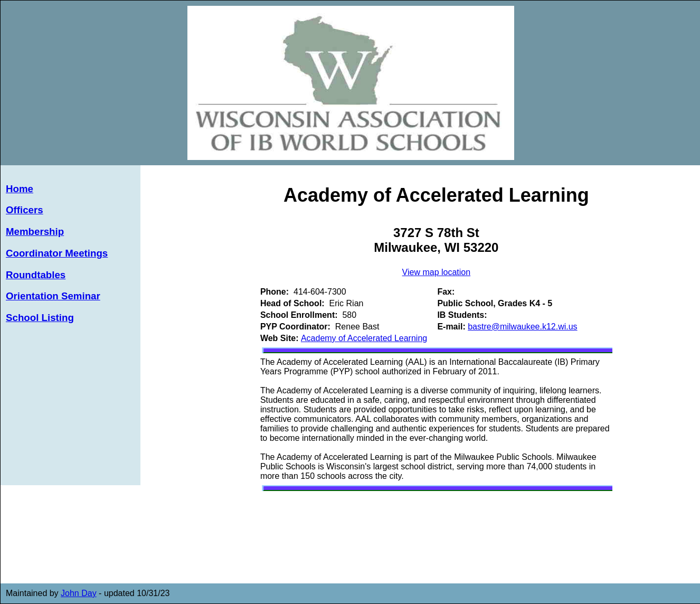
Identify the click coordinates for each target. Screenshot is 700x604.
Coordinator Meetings (57, 253)
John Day (79, 593)
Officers (25, 210)
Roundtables (36, 275)
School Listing (40, 318)
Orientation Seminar (53, 296)
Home (20, 189)
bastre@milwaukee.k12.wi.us (522, 327)
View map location (437, 272)
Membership (35, 232)
